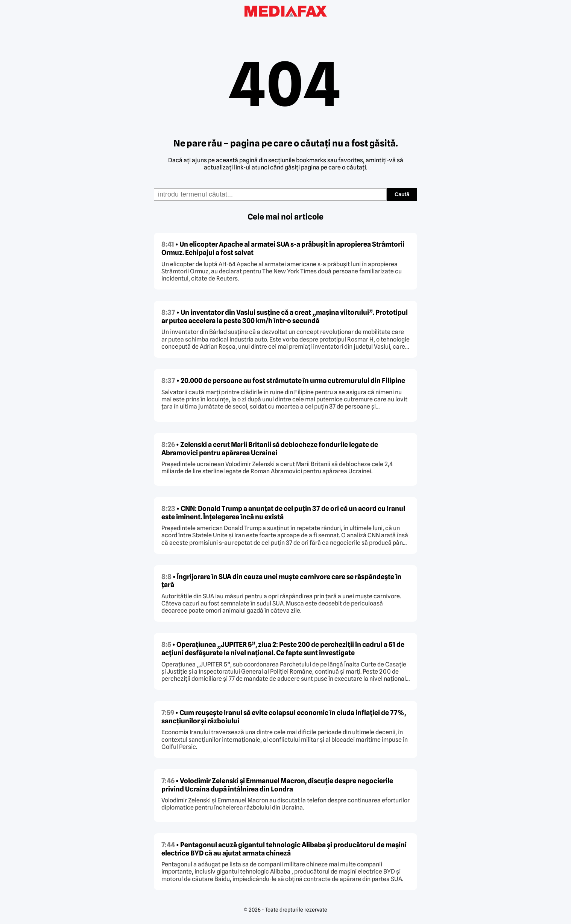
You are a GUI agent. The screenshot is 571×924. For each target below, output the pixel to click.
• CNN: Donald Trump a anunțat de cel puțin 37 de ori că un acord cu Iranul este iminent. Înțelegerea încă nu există (283, 513)
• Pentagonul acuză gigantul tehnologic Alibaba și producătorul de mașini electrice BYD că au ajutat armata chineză (284, 849)
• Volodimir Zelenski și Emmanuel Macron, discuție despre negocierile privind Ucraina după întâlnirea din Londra (277, 785)
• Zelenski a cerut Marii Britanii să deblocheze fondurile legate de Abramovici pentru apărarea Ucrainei (270, 449)
